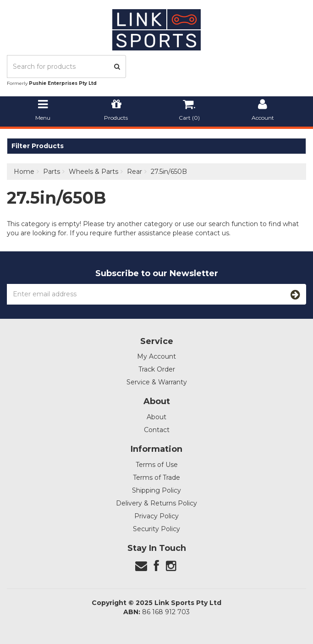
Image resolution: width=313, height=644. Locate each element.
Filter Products (38, 146)
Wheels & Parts (93, 172)
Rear (135, 172)
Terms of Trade (156, 477)
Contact (157, 430)
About (156, 417)
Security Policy (156, 529)
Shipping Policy (156, 490)
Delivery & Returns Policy (156, 503)
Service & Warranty (157, 382)
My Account (156, 356)
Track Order (157, 369)
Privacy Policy (156, 516)
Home (24, 172)
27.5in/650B (169, 172)
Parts (52, 172)
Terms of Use (157, 465)
